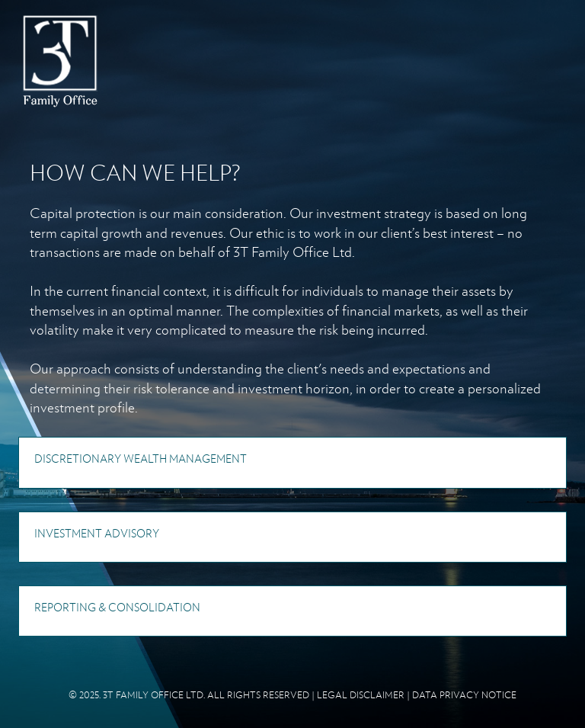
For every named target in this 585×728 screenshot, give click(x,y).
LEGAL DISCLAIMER (361, 695)
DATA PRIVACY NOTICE (464, 695)
